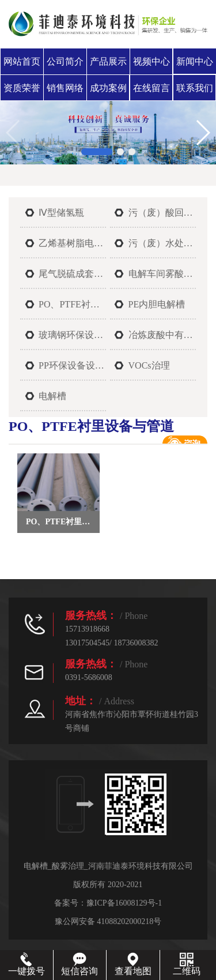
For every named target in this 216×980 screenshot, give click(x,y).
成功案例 (108, 88)
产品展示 (108, 61)
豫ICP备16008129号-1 (124, 903)
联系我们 (195, 88)
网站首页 (22, 61)
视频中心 (151, 61)
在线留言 (151, 88)
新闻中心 (195, 61)
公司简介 (65, 61)
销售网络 (65, 88)
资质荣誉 (22, 88)
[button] (97, 152)
